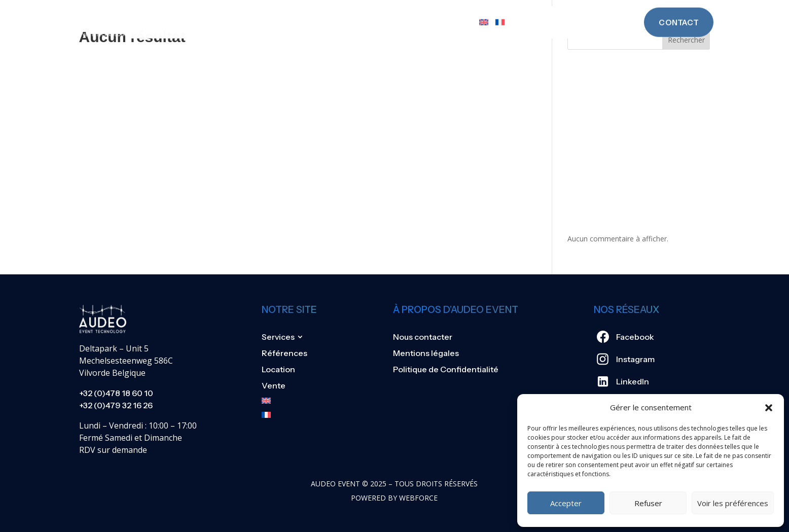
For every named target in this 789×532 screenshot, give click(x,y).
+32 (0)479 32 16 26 (116, 405)
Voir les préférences (733, 503)
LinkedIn (633, 381)
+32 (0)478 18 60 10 (116, 393)
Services (289, 12)
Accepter (566, 503)
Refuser (648, 503)
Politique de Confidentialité (446, 369)
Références (355, 12)
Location (413, 12)
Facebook (635, 337)
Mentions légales (426, 353)
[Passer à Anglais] (484, 12)
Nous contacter (423, 337)
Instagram (635, 359)
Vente (458, 12)
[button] (769, 408)
